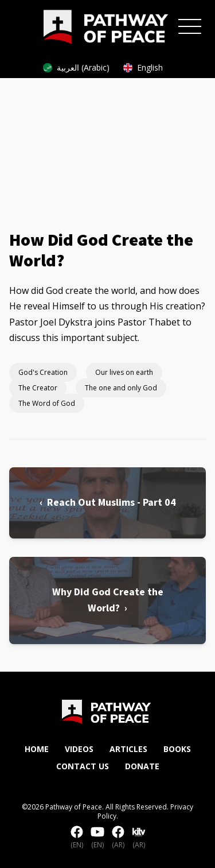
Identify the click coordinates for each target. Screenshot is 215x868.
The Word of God (47, 403)
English (143, 67)
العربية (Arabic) (76, 67)
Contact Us (83, 766)
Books (177, 749)
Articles (128, 749)
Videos (79, 749)
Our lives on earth (124, 372)
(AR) (118, 838)
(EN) (77, 838)
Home (37, 749)
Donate (142, 766)
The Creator (38, 388)
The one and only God (121, 388)
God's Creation (43, 372)
